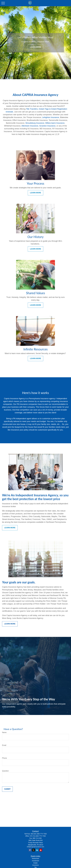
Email (4, 745)
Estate (36, 863)
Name (4, 732)
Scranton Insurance (47, 126)
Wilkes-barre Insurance (55, 123)
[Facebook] (30, 850)
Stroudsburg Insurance (35, 123)
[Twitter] (34, 850)
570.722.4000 (34, 836)
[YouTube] (41, 850)
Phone (4, 758)
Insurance (35, 865)
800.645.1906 (35, 834)
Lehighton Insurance (51, 117)
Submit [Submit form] (7, 789)
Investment (35, 861)
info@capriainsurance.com (36, 847)
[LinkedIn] (37, 850)
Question (5, 771)
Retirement (35, 859)
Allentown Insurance (30, 126)
